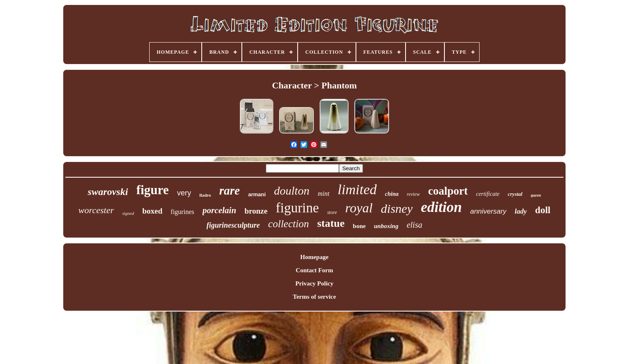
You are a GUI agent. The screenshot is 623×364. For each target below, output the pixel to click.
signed (128, 213)
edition (441, 207)
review (413, 194)
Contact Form (314, 270)
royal (359, 208)
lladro (205, 195)
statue (331, 223)
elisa (415, 225)
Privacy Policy (314, 283)
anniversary (488, 211)
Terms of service (314, 297)
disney (397, 208)
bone (359, 226)
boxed (152, 211)
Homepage (314, 257)
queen (536, 195)
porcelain (220, 210)
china (392, 194)
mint (323, 194)
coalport (448, 191)
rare (229, 190)
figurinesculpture (233, 225)
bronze (256, 211)
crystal (515, 194)
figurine (297, 208)
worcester (96, 210)
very (184, 193)
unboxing (386, 226)
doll (543, 210)
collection (289, 224)
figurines (183, 212)
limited (357, 189)
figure (153, 190)
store (332, 212)
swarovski (108, 192)
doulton (292, 191)
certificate (488, 194)
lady (521, 211)
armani (257, 194)
